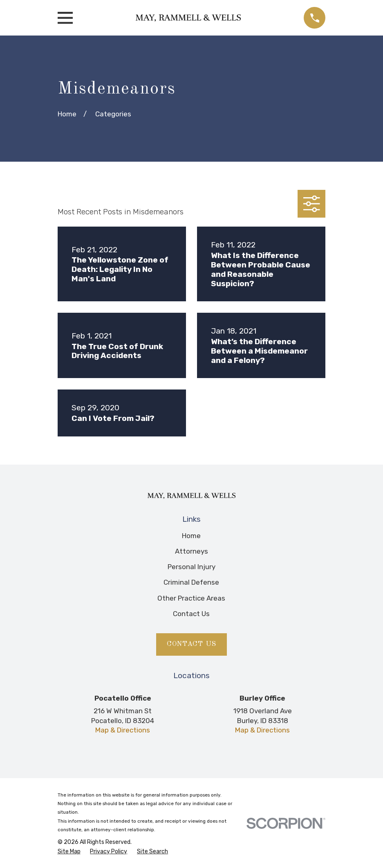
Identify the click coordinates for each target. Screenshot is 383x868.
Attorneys (191, 551)
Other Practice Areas (191, 598)
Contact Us (191, 614)
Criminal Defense (191, 582)
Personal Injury (191, 567)
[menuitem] (69, 852)
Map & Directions (123, 730)
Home (191, 536)
